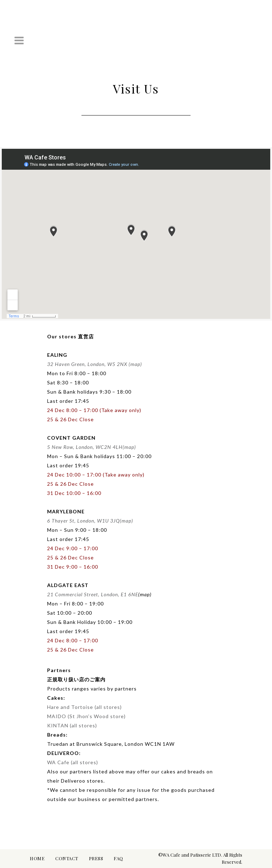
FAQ (118, 858)
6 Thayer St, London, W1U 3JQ (83, 521)
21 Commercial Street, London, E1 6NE (93, 594)
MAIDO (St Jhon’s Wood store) (86, 716)
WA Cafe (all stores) (73, 762)
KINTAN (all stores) (72, 725)
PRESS (96, 858)
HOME (37, 858)
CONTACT (67, 858)
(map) (129, 447)
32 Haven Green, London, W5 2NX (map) (95, 364)
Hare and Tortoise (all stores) (84, 707)
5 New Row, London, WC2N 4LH (85, 447)
